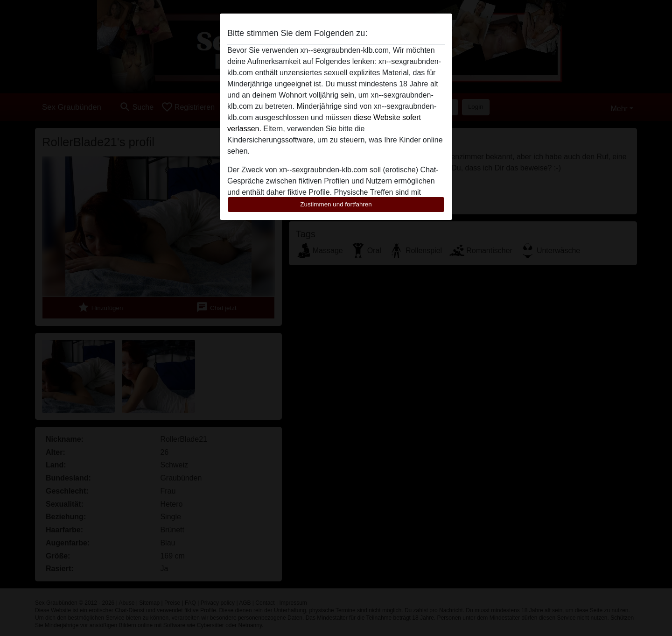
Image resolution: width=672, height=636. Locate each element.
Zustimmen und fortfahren (336, 204)
